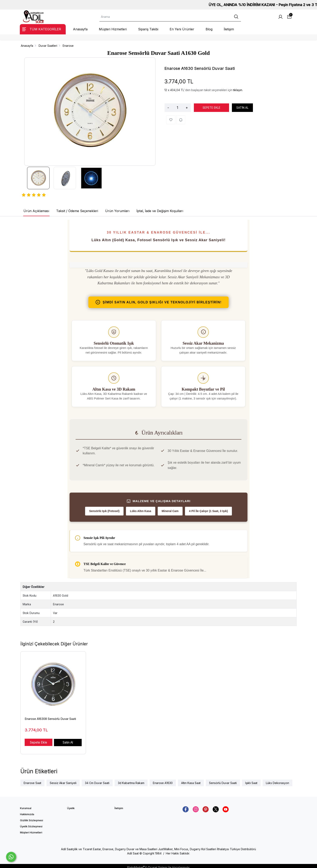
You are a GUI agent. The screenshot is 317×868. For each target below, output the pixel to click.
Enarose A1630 (163, 780)
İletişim (119, 805)
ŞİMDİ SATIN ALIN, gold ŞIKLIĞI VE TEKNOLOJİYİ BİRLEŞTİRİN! (158, 302)
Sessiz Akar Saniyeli (63, 780)
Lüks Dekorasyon (277, 780)
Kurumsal (26, 805)
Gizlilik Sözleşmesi (32, 817)
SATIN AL (242, 108)
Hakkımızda (27, 811)
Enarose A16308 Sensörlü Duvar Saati (50, 719)
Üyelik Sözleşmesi (31, 823)
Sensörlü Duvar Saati (223, 780)
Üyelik (71, 805)
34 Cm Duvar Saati (97, 780)
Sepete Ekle (38, 742)
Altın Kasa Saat (191, 780)
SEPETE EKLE (211, 108)
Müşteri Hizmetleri (31, 829)
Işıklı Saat (251, 780)
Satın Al (68, 742)
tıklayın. (238, 90)
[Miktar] (177, 108)
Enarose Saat (32, 780)
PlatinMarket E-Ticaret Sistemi (147, 864)
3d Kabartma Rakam (131, 780)
